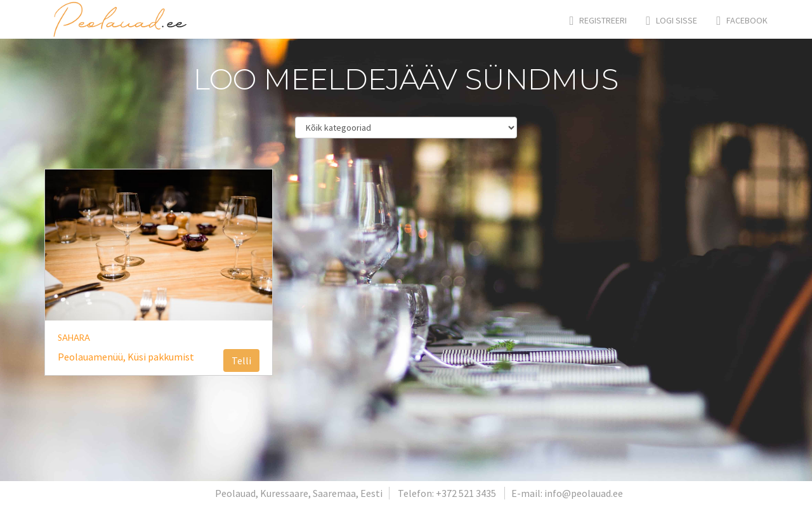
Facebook (742, 20)
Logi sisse (671, 20)
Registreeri (599, 20)
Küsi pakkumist (161, 357)
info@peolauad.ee (584, 493)
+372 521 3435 (466, 493)
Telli (241, 360)
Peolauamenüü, (93, 357)
